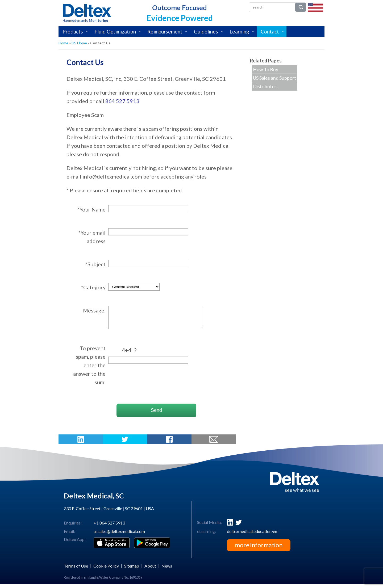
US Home (79, 43)
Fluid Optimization (115, 31)
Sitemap (132, 570)
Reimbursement (165, 31)
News (167, 570)
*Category (93, 287)
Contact (270, 31)
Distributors (266, 86)
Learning (239, 31)
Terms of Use (76, 570)
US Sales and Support (274, 78)
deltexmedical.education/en (252, 535)
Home (63, 43)
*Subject (95, 264)
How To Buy (266, 69)
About (150, 570)
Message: (94, 310)
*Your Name (91, 209)
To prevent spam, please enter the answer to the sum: (89, 369)
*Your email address (92, 237)
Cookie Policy (106, 570)
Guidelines (206, 31)
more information (259, 549)
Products (73, 31)
